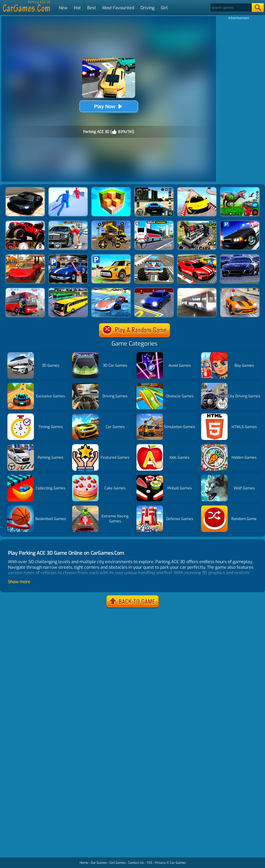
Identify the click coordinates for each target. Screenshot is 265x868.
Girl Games (118, 863)
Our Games (99, 863)
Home (84, 863)
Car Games (178, 863)
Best (92, 8)
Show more (19, 582)
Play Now (109, 106)
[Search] (231, 8)
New (63, 8)
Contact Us (136, 863)
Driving (147, 8)
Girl (164, 8)
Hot (77, 8)
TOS (149, 863)
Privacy (160, 863)
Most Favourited (118, 8)
